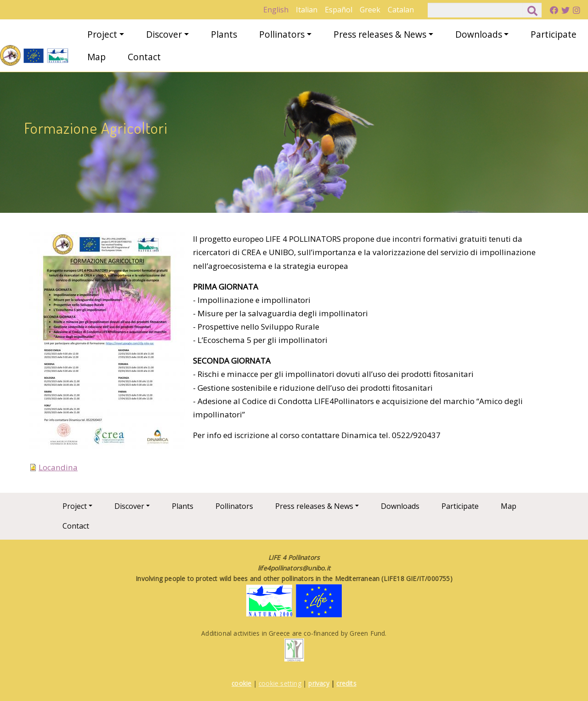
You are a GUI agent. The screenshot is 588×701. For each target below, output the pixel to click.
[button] (107, 345)
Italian (307, 10)
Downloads (479, 34)
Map (96, 57)
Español (339, 10)
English (276, 10)
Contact (144, 57)
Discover (164, 34)
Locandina (58, 467)
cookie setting (280, 683)
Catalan (401, 10)
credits (346, 683)
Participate (554, 34)
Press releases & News (380, 34)
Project (102, 34)
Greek (370, 10)
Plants (224, 34)
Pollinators (282, 34)
